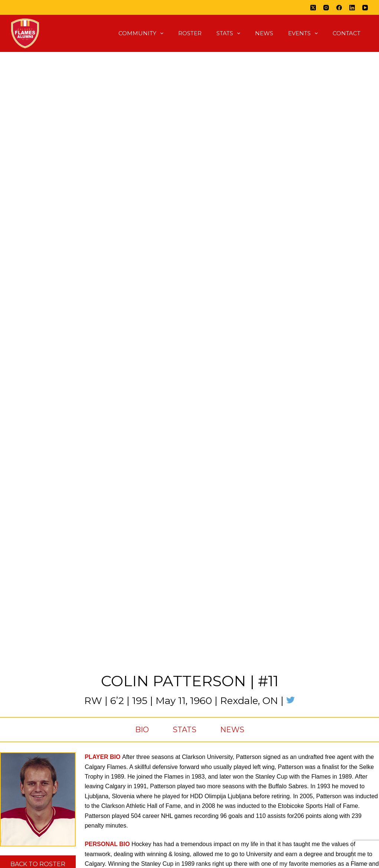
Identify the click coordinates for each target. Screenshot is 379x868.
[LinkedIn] (352, 8)
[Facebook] (339, 8)
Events (304, 33)
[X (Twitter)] (313, 8)
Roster (190, 33)
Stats (230, 33)
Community (142, 33)
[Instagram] (326, 8)
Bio (142, 730)
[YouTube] (365, 8)
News (264, 33)
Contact (347, 33)
